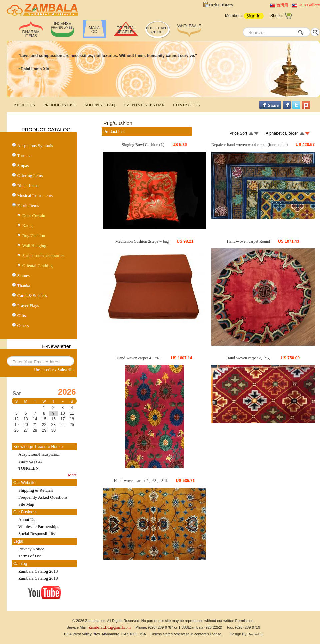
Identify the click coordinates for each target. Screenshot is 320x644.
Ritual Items (28, 185)
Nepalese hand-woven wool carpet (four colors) (249, 145)
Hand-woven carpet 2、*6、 (249, 358)
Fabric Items (28, 205)
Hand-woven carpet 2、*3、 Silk (141, 481)
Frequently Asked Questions (43, 497)
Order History (221, 5)
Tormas (24, 155)
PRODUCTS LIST (60, 105)
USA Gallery (309, 5)
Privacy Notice (31, 549)
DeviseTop (255, 634)
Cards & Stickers (32, 295)
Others (23, 325)
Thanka (24, 285)
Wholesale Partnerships (39, 526)
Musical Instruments (35, 195)
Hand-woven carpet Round (248, 241)
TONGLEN (28, 468)
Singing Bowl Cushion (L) (143, 145)
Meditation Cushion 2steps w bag (142, 241)
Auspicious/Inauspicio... (39, 454)
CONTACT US (186, 105)
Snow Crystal (30, 461)
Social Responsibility (37, 533)
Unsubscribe (44, 370)
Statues (24, 275)
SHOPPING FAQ (100, 105)
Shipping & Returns (36, 490)
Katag (27, 225)
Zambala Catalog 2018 (38, 578)
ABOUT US (24, 105)
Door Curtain (34, 215)
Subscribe (66, 370)
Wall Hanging (34, 245)
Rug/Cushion (34, 235)
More (72, 475)
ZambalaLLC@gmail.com (110, 627)
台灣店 (282, 5)
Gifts (22, 315)
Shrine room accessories (43, 255)
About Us (27, 519)
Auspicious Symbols (35, 145)
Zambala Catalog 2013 (38, 571)
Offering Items (30, 175)
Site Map (26, 504)
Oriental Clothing (37, 265)
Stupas (23, 165)
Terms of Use (30, 556)
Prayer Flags (28, 305)
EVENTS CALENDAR (144, 105)
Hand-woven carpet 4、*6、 (140, 358)
